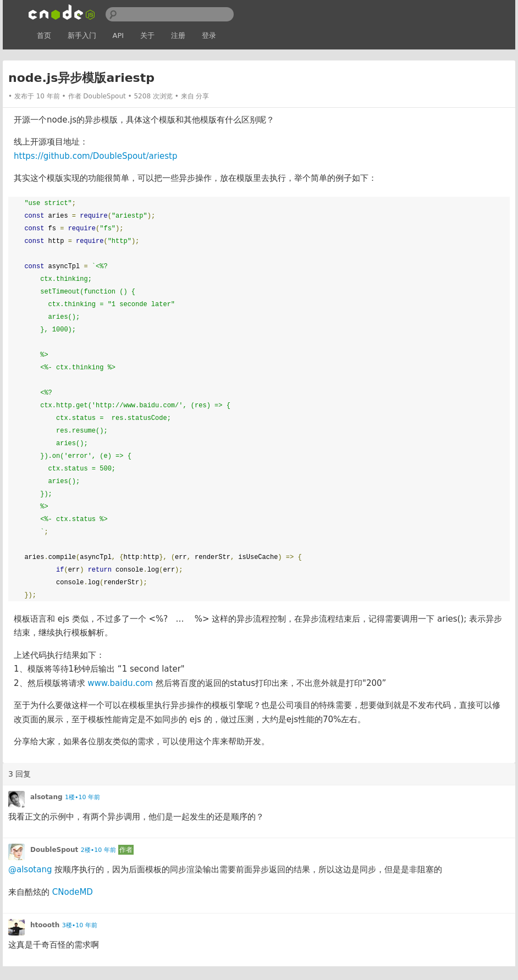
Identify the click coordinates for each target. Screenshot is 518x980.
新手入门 (82, 35)
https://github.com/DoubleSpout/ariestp (96, 156)
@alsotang (30, 870)
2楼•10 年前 (98, 850)
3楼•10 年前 (80, 925)
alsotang (46, 797)
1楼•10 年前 (82, 797)
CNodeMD (73, 892)
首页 (44, 35)
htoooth (45, 925)
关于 (147, 35)
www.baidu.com (120, 683)
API (119, 35)
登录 (209, 35)
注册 (178, 35)
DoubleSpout (104, 96)
